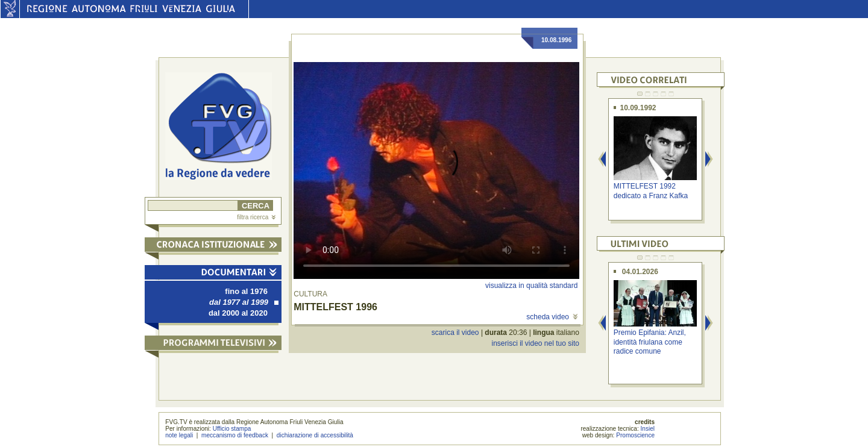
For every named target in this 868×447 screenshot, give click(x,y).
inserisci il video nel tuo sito (535, 343)
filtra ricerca (256, 217)
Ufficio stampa (232, 429)
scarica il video (455, 333)
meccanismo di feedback (235, 435)
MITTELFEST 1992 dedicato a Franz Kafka (651, 191)
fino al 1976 (246, 291)
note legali (179, 435)
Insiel (648, 429)
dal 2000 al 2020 (238, 313)
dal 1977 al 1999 (244, 302)
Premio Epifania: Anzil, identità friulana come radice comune (650, 342)
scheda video (552, 317)
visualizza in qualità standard (531, 286)
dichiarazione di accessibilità (315, 435)
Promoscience (635, 435)
